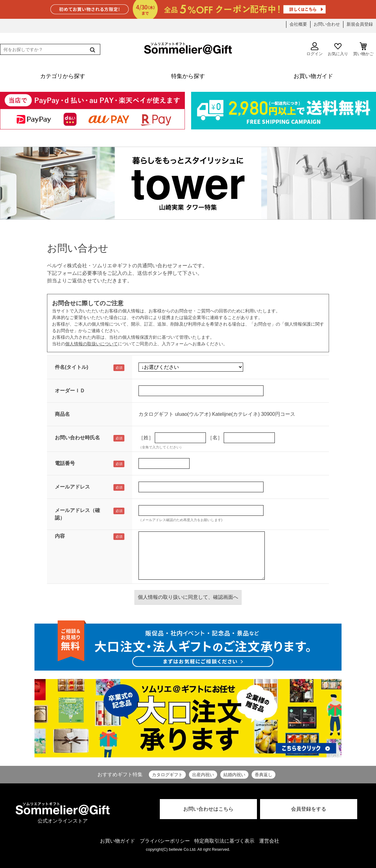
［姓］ (146, 438)
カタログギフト (167, 775)
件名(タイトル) (72, 367)
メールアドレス (72, 487)
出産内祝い (203, 775)
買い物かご (363, 49)
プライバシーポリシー (165, 841)
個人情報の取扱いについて (91, 344)
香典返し (264, 775)
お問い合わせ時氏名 (77, 438)
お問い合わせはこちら (208, 809)
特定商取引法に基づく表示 (224, 841)
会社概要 (298, 24)
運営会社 (269, 841)
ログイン (315, 49)
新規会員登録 (360, 24)
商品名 (62, 414)
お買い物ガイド (118, 841)
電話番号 (65, 463)
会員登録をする (309, 809)
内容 (60, 536)
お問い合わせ (327, 24)
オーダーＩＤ (70, 391)
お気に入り (338, 49)
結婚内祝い (234, 775)
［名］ (215, 438)
